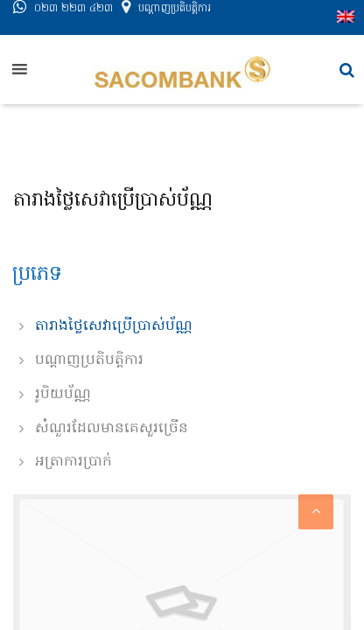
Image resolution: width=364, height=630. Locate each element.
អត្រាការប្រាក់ (73, 462)
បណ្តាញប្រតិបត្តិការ (89, 360)
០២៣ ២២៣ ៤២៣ (73, 20)
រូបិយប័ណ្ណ (63, 395)
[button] (347, 70)
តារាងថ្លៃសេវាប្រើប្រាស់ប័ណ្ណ (114, 326)
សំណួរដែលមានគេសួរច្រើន (112, 429)
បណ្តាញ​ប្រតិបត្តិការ (175, 20)
